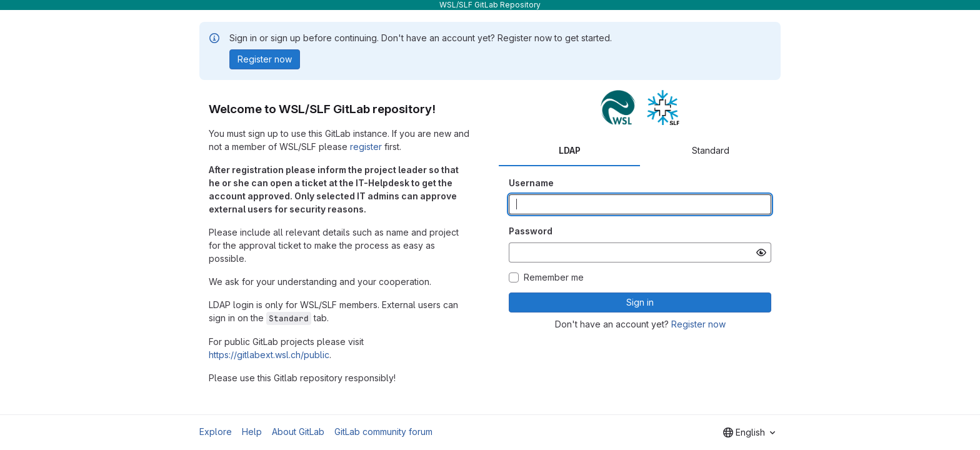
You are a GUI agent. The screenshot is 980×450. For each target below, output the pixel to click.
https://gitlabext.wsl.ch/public (269, 355)
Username (531, 183)
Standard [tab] (711, 150)
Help (252, 432)
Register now (698, 324)
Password (531, 231)
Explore (216, 432)
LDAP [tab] (570, 150)
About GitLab (298, 432)
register (366, 147)
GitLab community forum (383, 432)
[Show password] (761, 252)
